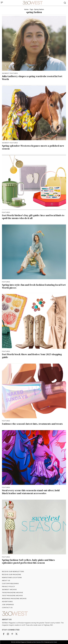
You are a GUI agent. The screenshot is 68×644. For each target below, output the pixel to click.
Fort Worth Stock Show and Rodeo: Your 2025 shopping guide (32, 356)
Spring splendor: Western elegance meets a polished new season (33, 147)
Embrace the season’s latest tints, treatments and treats (32, 424)
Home (26, 9)
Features (6, 212)
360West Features (10, 73)
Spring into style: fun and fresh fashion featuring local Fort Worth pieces (34, 286)
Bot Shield (54, 642)
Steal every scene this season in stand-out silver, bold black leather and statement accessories (31, 492)
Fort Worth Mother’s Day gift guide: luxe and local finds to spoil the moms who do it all (33, 217)
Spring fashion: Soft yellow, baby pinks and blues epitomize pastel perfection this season (28, 561)
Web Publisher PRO (38, 642)
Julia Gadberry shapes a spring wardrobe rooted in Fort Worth (32, 78)
